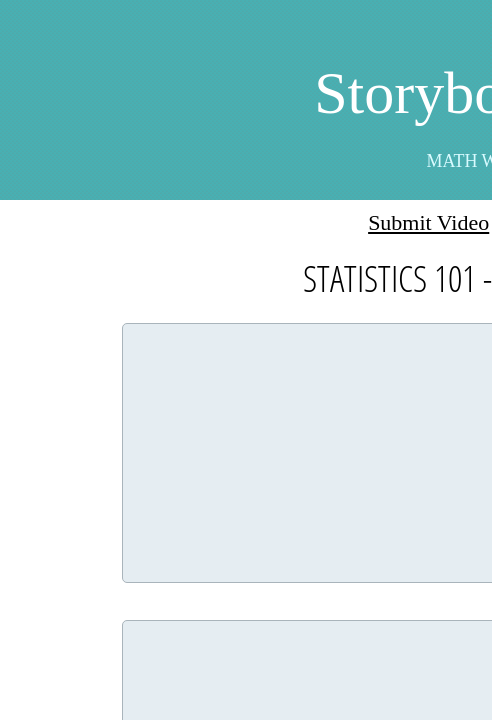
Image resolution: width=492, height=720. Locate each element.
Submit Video (428, 222)
